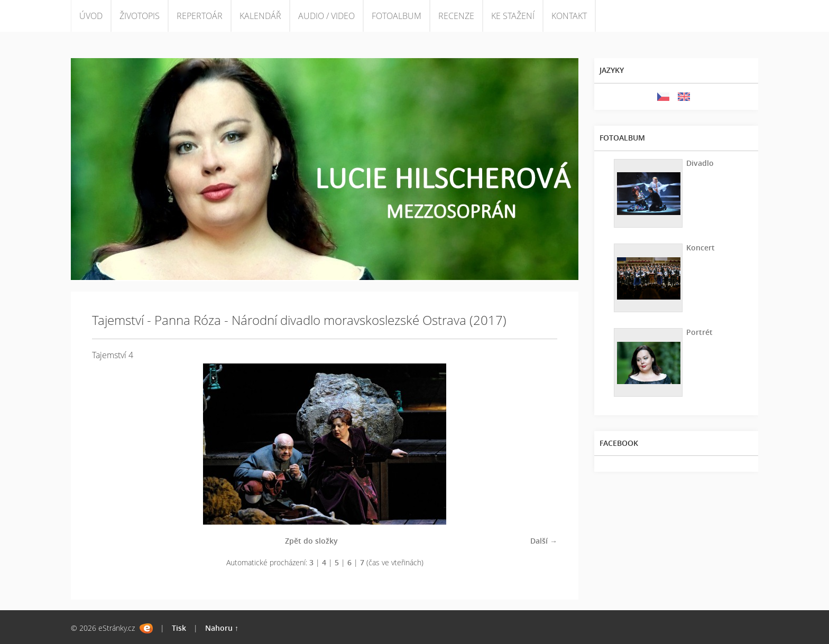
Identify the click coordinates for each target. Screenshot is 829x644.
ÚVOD (91, 16)
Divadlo (700, 163)
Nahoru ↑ (222, 628)
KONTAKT (569, 16)
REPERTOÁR (200, 16)
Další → (544, 541)
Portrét (699, 332)
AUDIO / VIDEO (326, 16)
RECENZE (456, 16)
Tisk (179, 628)
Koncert (701, 248)
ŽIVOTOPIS (140, 16)
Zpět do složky (311, 541)
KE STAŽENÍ (513, 16)
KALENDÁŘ (260, 16)
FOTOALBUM (397, 16)
